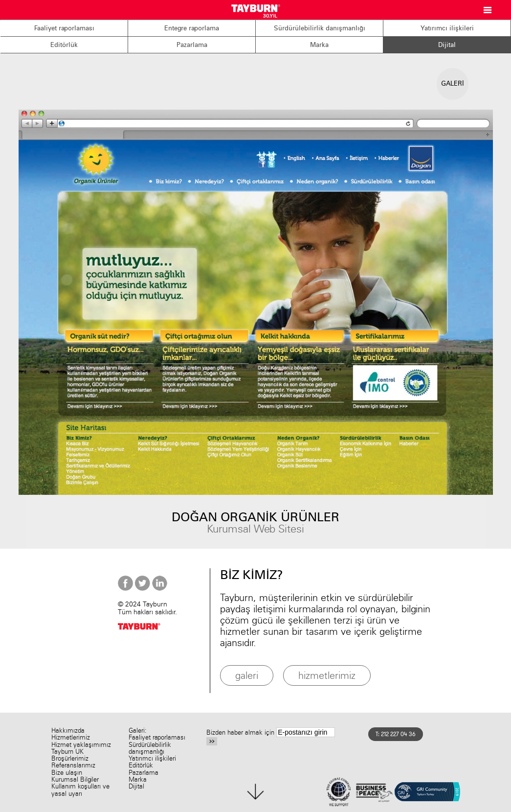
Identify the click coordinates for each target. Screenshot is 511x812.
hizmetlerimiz (327, 675)
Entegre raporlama (192, 28)
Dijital (447, 45)
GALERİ (453, 83)
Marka (319, 45)
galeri (247, 675)
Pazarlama (192, 45)
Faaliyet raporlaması (64, 28)
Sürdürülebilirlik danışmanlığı (320, 28)
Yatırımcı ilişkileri (447, 28)
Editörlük (64, 45)
